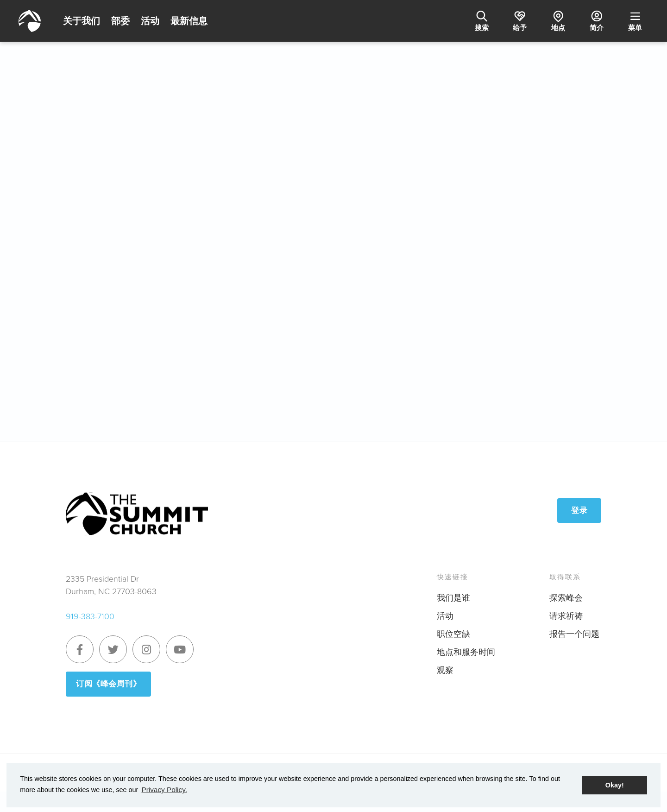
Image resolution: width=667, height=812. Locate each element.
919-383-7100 (90, 613)
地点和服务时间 (466, 649)
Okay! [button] (615, 786)
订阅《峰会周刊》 (110, 681)
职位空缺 (453, 631)
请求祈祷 (566, 613)
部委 (120, 21)
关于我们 (82, 21)
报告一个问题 (574, 631)
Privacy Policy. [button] (163, 790)
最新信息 (189, 21)
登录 (579, 507)
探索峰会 (566, 595)
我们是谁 (453, 595)
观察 (445, 667)
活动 (150, 21)
